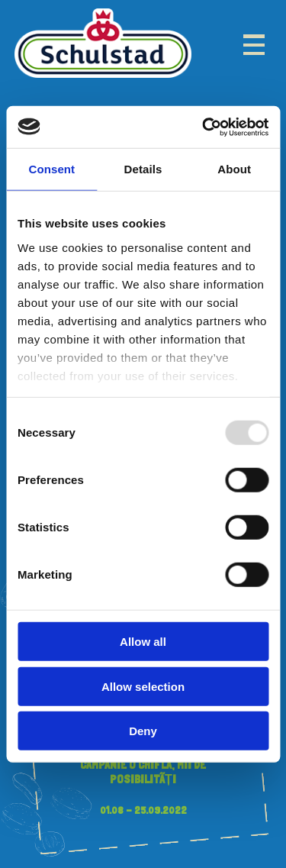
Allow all (143, 642)
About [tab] (234, 169)
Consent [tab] (51, 169)
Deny (143, 731)
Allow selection (143, 686)
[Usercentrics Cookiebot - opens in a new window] (204, 127)
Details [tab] (143, 169)
